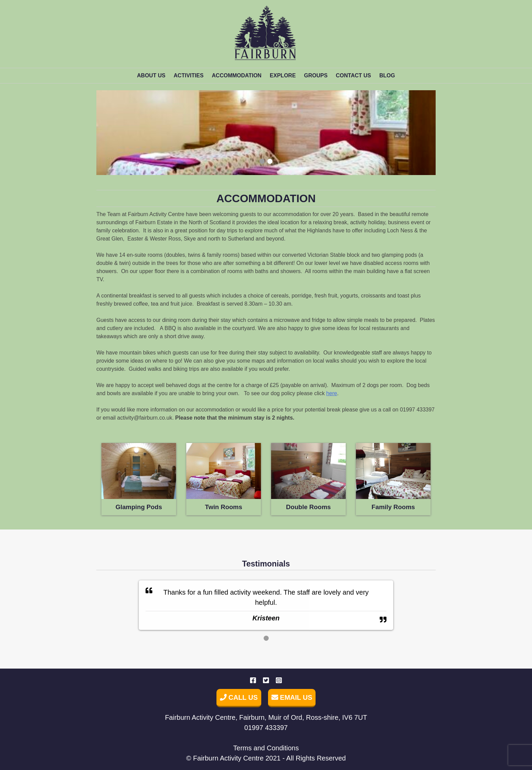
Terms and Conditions (266, 748)
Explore (283, 75)
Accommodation (236, 75)
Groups (316, 75)
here (331, 393)
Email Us (292, 697)
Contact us (354, 75)
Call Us (239, 697)
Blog (387, 75)
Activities (189, 75)
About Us (151, 75)
